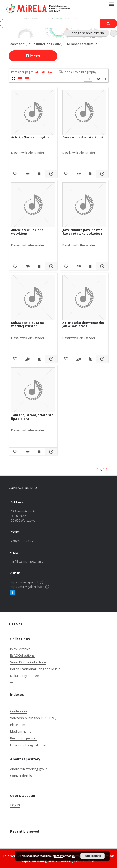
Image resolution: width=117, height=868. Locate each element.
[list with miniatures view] (20, 79)
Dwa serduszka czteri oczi (83, 137)
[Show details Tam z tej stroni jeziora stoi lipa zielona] (50, 452)
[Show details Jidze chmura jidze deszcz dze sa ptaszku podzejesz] (102, 266)
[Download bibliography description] (27, 174)
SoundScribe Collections (28, 662)
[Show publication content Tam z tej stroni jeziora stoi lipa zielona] (39, 452)
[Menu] (111, 4)
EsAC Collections (22, 655)
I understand (92, 856)
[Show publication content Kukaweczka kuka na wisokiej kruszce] (39, 359)
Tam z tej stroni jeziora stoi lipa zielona (33, 417)
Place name (19, 725)
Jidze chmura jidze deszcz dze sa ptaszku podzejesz (82, 232)
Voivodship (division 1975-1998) (33, 718)
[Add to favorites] (15, 174)
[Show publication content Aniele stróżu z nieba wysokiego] (39, 266)
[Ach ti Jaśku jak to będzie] (33, 112)
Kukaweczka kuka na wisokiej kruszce (27, 324)
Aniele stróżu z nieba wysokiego (27, 232)
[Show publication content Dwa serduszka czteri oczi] (90, 174)
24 (36, 72)
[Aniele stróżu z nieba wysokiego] (33, 205)
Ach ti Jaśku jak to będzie (30, 137)
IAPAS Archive (20, 649)
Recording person (24, 738)
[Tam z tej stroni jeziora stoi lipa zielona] (33, 390)
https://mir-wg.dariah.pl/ (29, 587)
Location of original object (29, 745)
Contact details (21, 776)
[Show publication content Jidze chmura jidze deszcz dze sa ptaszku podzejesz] (90, 266)
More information (64, 856)
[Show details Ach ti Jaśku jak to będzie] (50, 174)
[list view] (27, 79)
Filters (33, 56)
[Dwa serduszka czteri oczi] (84, 112)
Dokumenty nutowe (25, 676)
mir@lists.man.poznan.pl (27, 562)
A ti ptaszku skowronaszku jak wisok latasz (83, 324)
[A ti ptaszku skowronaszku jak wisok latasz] (84, 298)
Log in (15, 805)
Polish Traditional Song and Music (35, 669)
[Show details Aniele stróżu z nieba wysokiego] (50, 266)
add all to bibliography (77, 72)
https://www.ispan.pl (27, 582)
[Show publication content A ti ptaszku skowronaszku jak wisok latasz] (90, 359)
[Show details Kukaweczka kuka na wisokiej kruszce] (50, 359)
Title (13, 705)
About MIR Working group (29, 769)
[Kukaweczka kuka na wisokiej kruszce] (33, 298)
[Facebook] (13, 593)
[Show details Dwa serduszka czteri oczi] (102, 174)
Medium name (21, 732)
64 (50, 72)
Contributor (19, 711)
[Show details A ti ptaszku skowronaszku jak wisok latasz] (102, 359)
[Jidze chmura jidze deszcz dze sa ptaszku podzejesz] (84, 205)
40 (43, 72)
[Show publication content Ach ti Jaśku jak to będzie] (39, 174)
